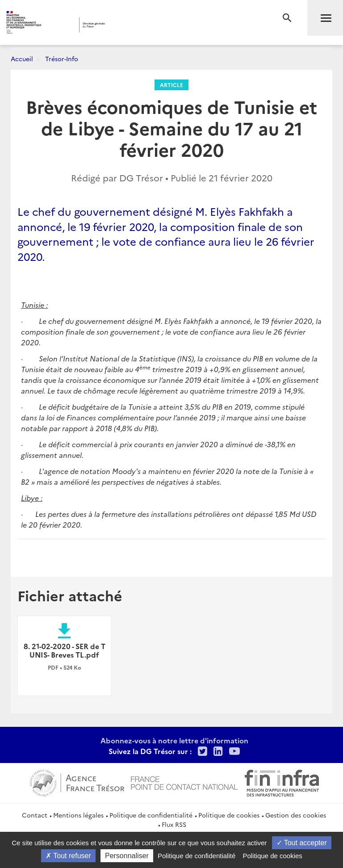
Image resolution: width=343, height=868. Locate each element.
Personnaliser (127, 856)
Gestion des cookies (296, 815)
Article (171, 85)
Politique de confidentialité (151, 815)
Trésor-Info (62, 59)
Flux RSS (174, 824)
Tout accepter (302, 843)
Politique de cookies (229, 815)
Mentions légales (78, 815)
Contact (35, 815)
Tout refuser (68, 856)
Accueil (22, 59)
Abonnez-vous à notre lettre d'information (174, 740)
